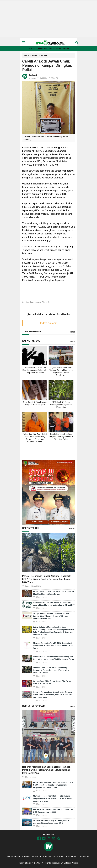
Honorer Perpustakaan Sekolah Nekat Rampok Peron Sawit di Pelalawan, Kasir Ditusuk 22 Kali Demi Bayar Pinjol (53, 695)
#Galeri (66, 49)
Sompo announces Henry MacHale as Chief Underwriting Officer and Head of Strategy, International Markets (51, 616)
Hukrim (35, 55)
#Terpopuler (42, 49)
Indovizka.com (49, 323)
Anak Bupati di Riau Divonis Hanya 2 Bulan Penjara (35, 403)
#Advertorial (55, 49)
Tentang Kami (13, 856)
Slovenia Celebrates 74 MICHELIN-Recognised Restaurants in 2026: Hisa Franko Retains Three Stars (53, 646)
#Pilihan (31, 49)
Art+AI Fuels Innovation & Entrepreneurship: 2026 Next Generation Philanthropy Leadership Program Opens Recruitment (54, 785)
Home (27, 55)
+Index (72, 332)
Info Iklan (37, 856)
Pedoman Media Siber (54, 856)
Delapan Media (71, 863)
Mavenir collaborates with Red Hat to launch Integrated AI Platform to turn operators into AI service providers (53, 798)
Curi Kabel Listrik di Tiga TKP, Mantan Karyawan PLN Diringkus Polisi (61, 437)
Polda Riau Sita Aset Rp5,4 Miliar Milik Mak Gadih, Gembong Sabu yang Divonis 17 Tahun (35, 438)
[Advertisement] (48, 19)
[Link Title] (39, 838)
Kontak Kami (84, 856)
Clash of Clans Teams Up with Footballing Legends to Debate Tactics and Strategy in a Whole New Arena (51, 670)
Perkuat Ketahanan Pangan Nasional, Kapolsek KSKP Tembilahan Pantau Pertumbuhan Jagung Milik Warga (47, 579)
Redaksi (26, 856)
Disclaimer (71, 856)
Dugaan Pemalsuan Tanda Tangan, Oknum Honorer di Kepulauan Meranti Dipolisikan (61, 371)
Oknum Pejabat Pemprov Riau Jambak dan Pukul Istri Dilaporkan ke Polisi (35, 370)
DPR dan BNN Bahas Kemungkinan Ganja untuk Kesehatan (61, 405)
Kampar (44, 55)
